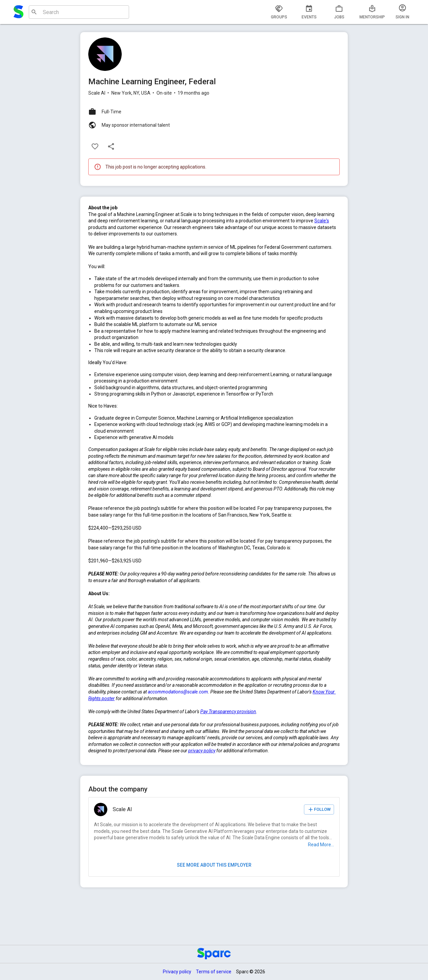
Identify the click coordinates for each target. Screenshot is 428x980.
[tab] (279, 12)
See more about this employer (214, 865)
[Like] (95, 146)
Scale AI (97, 93)
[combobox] (78, 12)
